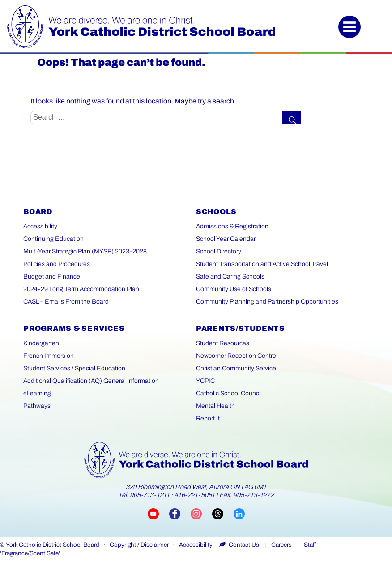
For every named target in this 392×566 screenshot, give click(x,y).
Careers (281, 545)
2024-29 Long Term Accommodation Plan (81, 289)
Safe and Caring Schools (230, 277)
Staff (310, 545)
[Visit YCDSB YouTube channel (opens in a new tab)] (158, 513)
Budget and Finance (52, 277)
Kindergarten (41, 343)
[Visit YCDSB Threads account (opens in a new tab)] (223, 513)
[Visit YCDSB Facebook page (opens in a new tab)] (180, 513)
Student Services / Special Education (74, 368)
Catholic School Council (229, 393)
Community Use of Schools (234, 289)
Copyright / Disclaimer (139, 545)
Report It (208, 418)
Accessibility (40, 226)
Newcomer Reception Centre (236, 356)
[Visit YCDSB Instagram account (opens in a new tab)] (201, 513)
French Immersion (49, 356)
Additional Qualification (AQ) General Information (91, 381)
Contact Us (244, 545)
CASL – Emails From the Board (66, 302)
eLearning (37, 393)
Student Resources (223, 343)
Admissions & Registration (232, 226)
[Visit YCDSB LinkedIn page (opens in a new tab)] (239, 513)
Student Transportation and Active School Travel (262, 264)
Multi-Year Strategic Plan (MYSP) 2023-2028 (85, 251)
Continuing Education (53, 239)
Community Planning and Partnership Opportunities (267, 302)
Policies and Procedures (57, 264)
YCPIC (205, 381)
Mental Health (215, 406)
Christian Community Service (236, 368)
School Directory (219, 251)
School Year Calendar (226, 239)
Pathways (37, 406)
